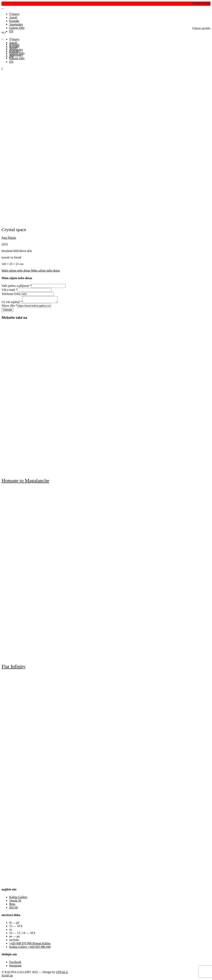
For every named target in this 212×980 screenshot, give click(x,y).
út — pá (14, 924)
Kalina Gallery (18, 898)
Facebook (15, 963)
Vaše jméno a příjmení (17, 286)
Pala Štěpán (9, 238)
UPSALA (62, 973)
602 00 (13, 909)
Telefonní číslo (11, 294)
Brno (12, 905)
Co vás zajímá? (12, 303)
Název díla (9, 307)
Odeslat (7, 311)
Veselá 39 (15, 902)
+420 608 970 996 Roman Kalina (30, 944)
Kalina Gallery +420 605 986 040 (30, 948)
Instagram (15, 967)
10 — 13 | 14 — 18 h (22, 934)
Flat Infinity (14, 668)
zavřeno (14, 941)
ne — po (15, 938)
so (11, 931)
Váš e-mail (9, 290)
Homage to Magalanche (25, 482)
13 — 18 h (16, 927)
